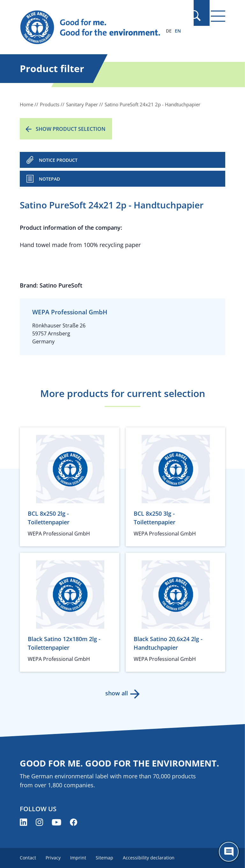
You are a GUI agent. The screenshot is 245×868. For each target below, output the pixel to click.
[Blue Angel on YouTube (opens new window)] (56, 822)
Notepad (49, 179)
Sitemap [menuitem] (106, 858)
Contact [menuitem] (28, 858)
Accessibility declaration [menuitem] (151, 858)
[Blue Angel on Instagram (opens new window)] (39, 822)
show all (116, 693)
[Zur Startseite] (92, 27)
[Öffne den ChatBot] (229, 852)
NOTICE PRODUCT (58, 160)
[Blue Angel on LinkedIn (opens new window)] (23, 822)
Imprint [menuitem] (79, 858)
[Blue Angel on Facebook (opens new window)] (74, 822)
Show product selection (71, 129)
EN (178, 31)
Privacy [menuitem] (54, 858)
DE (169, 31)
